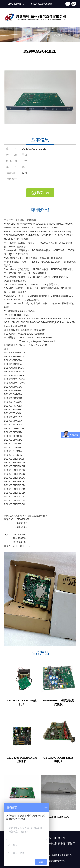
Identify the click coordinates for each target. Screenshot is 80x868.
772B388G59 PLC (58, 817)
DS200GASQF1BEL (40, 51)
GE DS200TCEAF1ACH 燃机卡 (22, 759)
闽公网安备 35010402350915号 (53, 855)
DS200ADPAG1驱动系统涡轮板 (58, 702)
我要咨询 (43, 193)
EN (74, 4)
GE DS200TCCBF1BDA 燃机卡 (58, 759)
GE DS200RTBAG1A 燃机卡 (22, 702)
